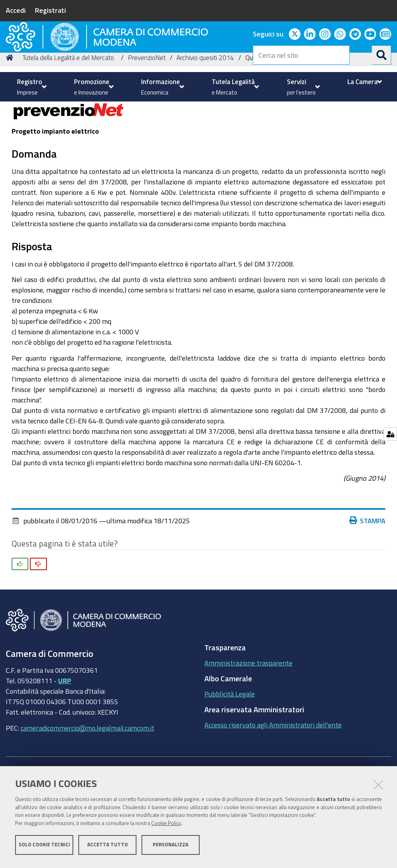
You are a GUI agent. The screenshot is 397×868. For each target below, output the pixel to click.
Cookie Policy (166, 826)
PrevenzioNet (147, 120)
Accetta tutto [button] (108, 848)
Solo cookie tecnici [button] (44, 848)
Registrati (50, 10)
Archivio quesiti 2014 (205, 120)
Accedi (16, 10)
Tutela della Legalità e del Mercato (68, 120)
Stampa (368, 583)
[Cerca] (381, 55)
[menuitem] (31, 87)
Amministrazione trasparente (248, 726)
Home (11, 120)
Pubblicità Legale (230, 757)
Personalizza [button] (171, 848)
